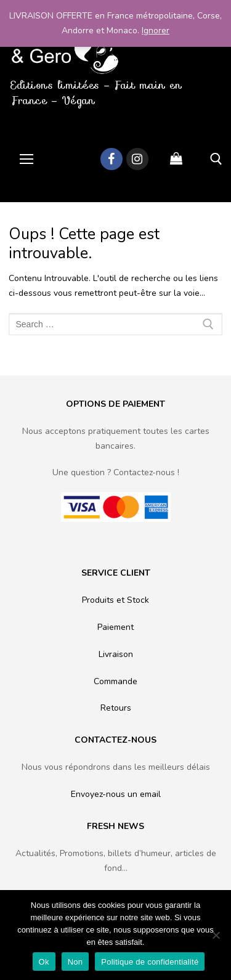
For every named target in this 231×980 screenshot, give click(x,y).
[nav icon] (26, 159)
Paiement (115, 627)
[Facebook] (111, 159)
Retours (116, 708)
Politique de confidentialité (150, 962)
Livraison (116, 654)
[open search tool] (216, 159)
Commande (115, 681)
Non (75, 962)
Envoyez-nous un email (116, 794)
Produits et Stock (115, 600)
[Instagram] (137, 159)
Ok (44, 962)
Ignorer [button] (156, 31)
